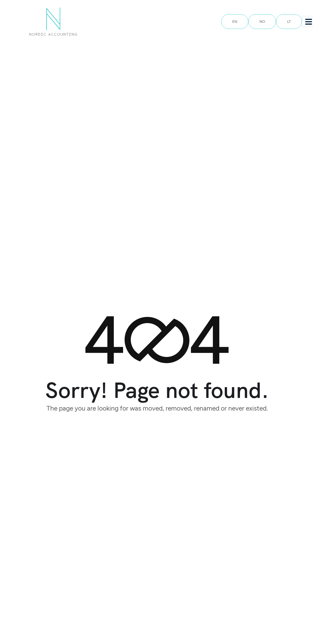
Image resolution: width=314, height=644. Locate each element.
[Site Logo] (53, 21)
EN (235, 22)
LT (289, 22)
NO (262, 22)
